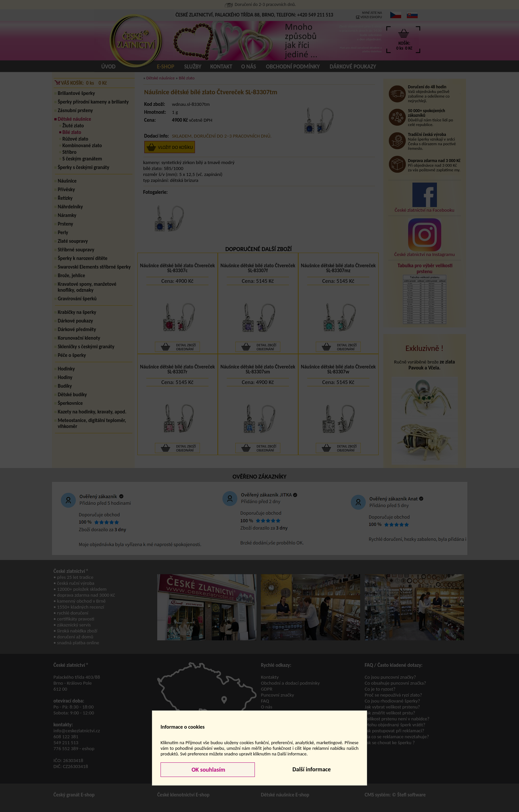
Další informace (311, 769)
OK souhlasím (208, 770)
